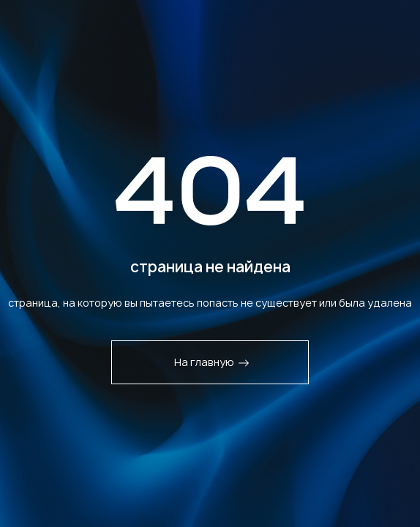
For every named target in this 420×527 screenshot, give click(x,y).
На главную (212, 362)
